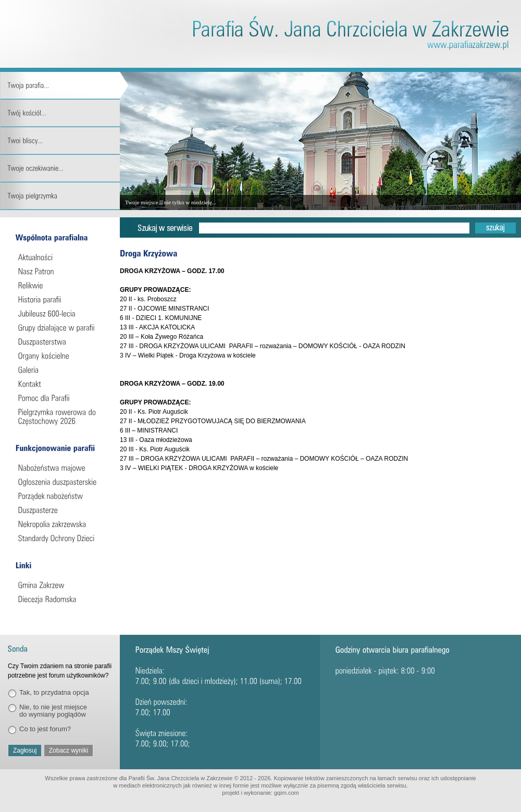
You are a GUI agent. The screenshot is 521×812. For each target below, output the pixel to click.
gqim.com (287, 793)
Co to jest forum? (45, 729)
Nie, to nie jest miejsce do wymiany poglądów (53, 711)
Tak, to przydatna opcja (54, 692)
